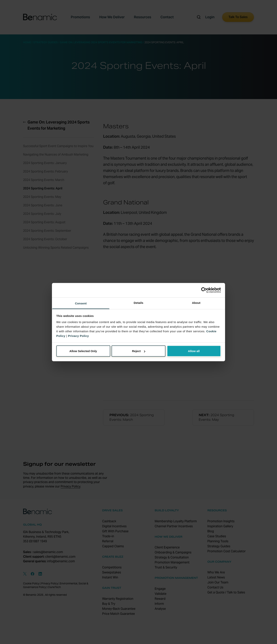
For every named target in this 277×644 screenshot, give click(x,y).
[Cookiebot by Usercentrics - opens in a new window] (204, 290)
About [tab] (196, 303)
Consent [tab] (81, 303)
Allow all (194, 351)
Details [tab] (138, 303)
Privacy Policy (78, 336)
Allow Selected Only (83, 351)
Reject (139, 351)
